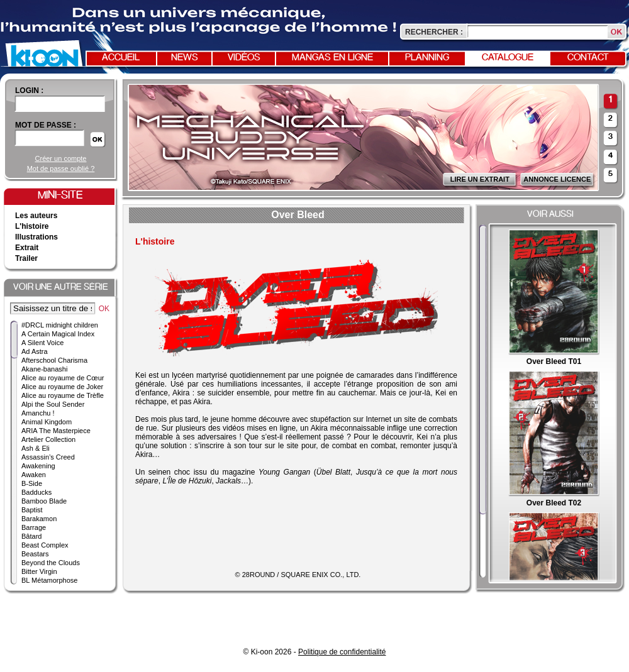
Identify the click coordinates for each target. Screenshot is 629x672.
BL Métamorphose (49, 580)
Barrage (34, 527)
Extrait (27, 248)
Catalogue (508, 58)
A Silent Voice (42, 343)
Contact (588, 58)
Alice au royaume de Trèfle (63, 395)
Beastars (35, 554)
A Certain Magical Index (58, 334)
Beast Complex (45, 545)
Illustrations (36, 237)
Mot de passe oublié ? (61, 168)
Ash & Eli (36, 448)
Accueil (121, 58)
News (185, 58)
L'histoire (32, 226)
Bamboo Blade (44, 501)
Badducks (36, 492)
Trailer (26, 258)
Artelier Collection (48, 439)
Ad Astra (35, 351)
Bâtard (31, 536)
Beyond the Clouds (51, 563)
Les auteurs (36, 216)
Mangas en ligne (332, 58)
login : (29, 91)
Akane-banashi (44, 369)
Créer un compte (61, 158)
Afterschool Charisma (54, 360)
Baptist (32, 510)
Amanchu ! (38, 413)
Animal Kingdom (47, 422)
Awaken (34, 475)
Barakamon (39, 519)
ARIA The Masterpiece (56, 431)
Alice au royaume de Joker (62, 387)
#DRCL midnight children (60, 325)
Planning (427, 58)
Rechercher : (434, 32)
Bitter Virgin (39, 571)
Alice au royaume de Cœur (63, 378)
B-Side (32, 483)
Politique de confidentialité (342, 652)
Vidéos (244, 58)
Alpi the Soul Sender (53, 404)
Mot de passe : (46, 125)
